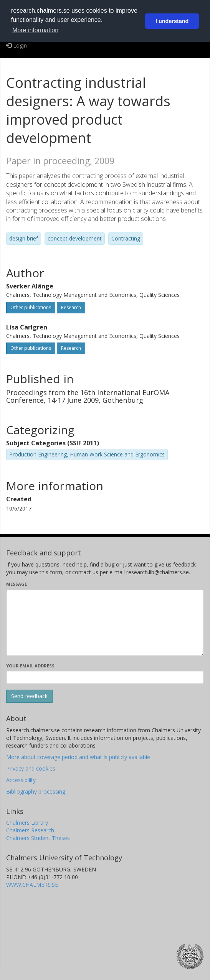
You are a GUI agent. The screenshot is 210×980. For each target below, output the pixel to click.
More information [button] (35, 30)
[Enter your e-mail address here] (105, 677)
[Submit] (29, 696)
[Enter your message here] (105, 623)
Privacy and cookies (31, 768)
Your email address (30, 666)
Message (17, 584)
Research (71, 307)
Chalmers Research (30, 830)
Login (17, 45)
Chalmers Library (27, 823)
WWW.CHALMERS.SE (32, 885)
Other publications (31, 307)
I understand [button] (172, 21)
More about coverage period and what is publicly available (78, 757)
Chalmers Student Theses (38, 838)
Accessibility (21, 780)
